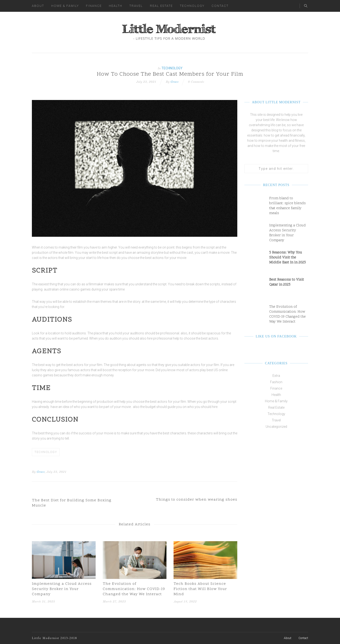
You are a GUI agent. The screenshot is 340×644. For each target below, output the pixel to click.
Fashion (276, 382)
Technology (192, 6)
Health (116, 6)
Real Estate (161, 6)
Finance (94, 6)
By (34, 472)
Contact (220, 6)
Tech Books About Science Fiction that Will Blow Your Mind (200, 589)
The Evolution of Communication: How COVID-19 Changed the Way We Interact (134, 589)
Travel (136, 6)
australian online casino (62, 289)
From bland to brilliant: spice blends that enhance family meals (287, 206)
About (38, 6)
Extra (276, 376)
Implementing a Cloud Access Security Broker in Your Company (62, 589)
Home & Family (65, 6)
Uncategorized (276, 427)
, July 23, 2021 (56, 472)
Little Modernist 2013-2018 (54, 638)
